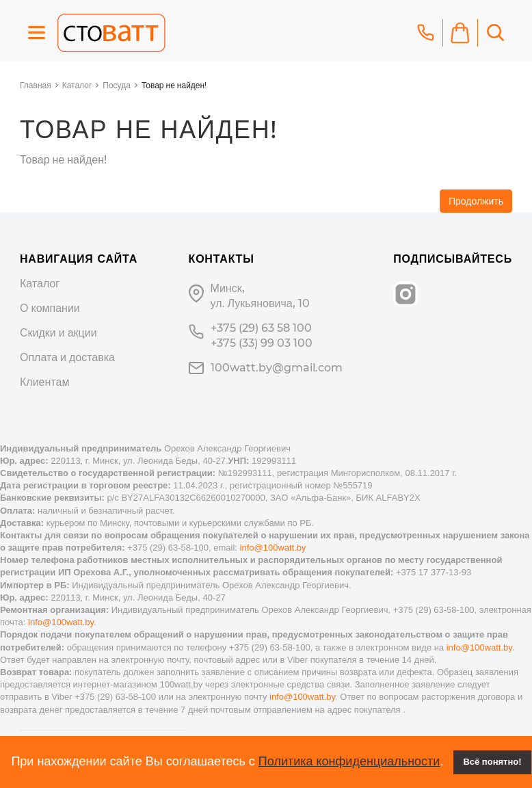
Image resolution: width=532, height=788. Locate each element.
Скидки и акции (58, 333)
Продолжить (476, 201)
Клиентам (44, 382)
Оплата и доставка (67, 357)
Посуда (117, 85)
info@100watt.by (273, 548)
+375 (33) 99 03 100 (262, 343)
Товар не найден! (174, 85)
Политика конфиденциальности (349, 761)
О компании (50, 308)
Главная (36, 85)
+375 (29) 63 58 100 (261, 328)
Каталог (77, 85)
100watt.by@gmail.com (277, 368)
